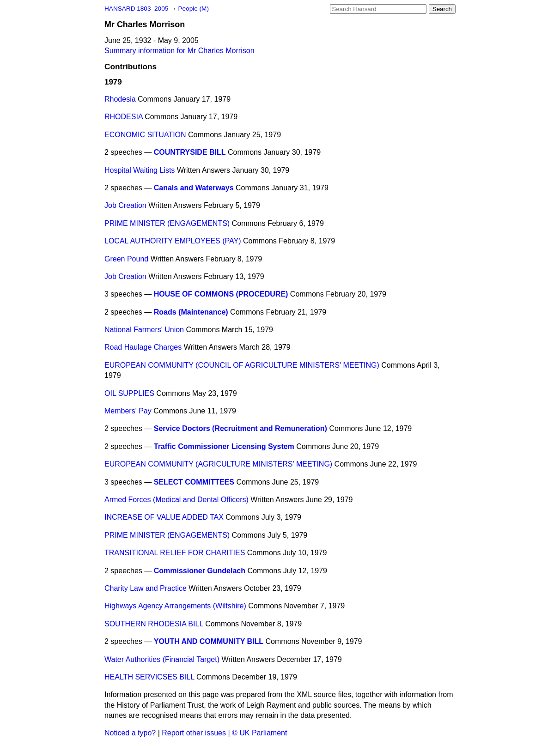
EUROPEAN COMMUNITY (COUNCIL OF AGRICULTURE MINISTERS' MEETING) (242, 365)
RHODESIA (124, 117)
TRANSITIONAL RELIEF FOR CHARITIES (175, 553)
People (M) (193, 9)
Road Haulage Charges (143, 347)
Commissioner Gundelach (200, 571)
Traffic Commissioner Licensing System (224, 446)
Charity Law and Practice (146, 588)
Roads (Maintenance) (191, 312)
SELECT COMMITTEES (194, 482)
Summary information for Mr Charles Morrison (180, 51)
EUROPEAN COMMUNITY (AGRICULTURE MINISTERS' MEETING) (218, 464)
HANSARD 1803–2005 (136, 9)
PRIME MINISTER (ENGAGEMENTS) (167, 223)
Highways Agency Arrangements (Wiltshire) (175, 606)
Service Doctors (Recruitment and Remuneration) (240, 428)
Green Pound (126, 259)
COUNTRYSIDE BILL (190, 152)
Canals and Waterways (194, 188)
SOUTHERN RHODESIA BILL (154, 624)
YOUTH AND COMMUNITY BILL (209, 641)
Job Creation (125, 205)
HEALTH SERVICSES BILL (149, 677)
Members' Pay (128, 411)
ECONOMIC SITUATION (145, 135)
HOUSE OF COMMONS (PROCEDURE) (221, 294)
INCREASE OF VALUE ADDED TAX (164, 517)
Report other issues (194, 733)
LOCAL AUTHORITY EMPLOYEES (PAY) (173, 241)
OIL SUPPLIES (129, 393)
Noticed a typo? (130, 733)
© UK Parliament (259, 733)
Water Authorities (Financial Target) (162, 659)
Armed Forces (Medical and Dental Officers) (177, 500)
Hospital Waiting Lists (140, 170)
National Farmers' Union (144, 330)
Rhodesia (120, 99)
